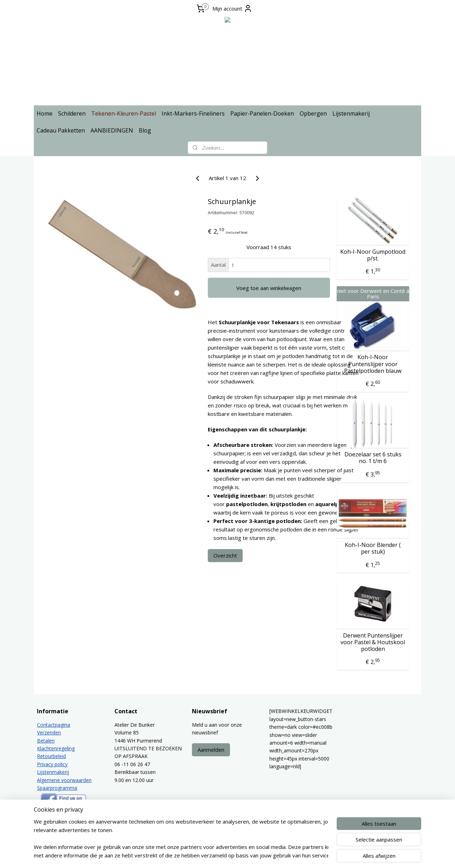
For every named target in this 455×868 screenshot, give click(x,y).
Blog (145, 130)
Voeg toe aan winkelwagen (269, 288)
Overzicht (225, 555)
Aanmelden (211, 750)
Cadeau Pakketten (61, 130)
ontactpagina (55, 725)
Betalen (46, 741)
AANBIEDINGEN (112, 130)
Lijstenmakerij (351, 113)
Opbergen (313, 113)
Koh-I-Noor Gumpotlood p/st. (373, 255)
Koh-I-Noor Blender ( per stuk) (373, 548)
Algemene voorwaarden (64, 780)
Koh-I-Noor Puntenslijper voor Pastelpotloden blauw (373, 364)
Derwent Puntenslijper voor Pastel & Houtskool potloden (373, 642)
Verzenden (49, 732)
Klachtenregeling (56, 748)
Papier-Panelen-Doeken (262, 113)
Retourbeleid (51, 756)
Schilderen (72, 113)
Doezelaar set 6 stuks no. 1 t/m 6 (373, 458)
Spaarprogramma (57, 788)
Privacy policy (52, 764)
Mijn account (232, 8)
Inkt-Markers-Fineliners (193, 113)
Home (45, 113)
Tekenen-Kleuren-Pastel (124, 113)
